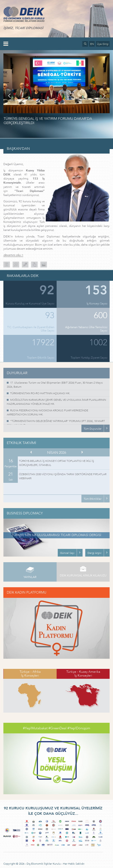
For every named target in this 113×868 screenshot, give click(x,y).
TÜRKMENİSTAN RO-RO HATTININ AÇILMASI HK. (40, 393)
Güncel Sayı (67, 553)
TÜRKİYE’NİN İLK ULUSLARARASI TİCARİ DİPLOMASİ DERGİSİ (56, 535)
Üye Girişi (103, 44)
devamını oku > (13, 255)
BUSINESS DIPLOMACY (25, 513)
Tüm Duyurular (93, 429)
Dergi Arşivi (95, 553)
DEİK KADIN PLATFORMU (27, 592)
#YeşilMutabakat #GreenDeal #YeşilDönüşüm (57, 728)
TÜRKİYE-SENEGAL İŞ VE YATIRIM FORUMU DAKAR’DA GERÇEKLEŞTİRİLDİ (48, 121)
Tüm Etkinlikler (93, 499)
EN (92, 44)
